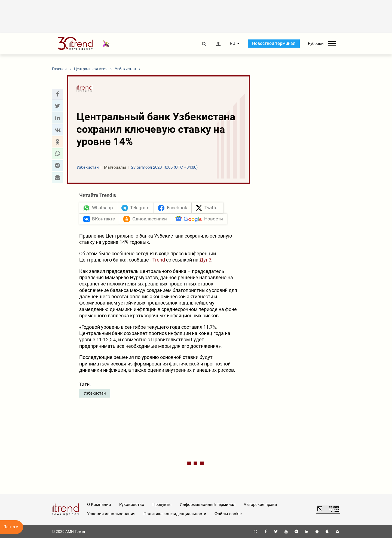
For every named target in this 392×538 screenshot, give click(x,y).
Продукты (162, 505)
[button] (57, 94)
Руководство (132, 505)
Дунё (205, 260)
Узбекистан (95, 393)
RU (232, 44)
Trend (159, 260)
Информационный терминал (208, 505)
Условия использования (111, 514)
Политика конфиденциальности (175, 514)
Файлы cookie (228, 514)
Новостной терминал (274, 43)
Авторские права (260, 505)
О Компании (99, 505)
